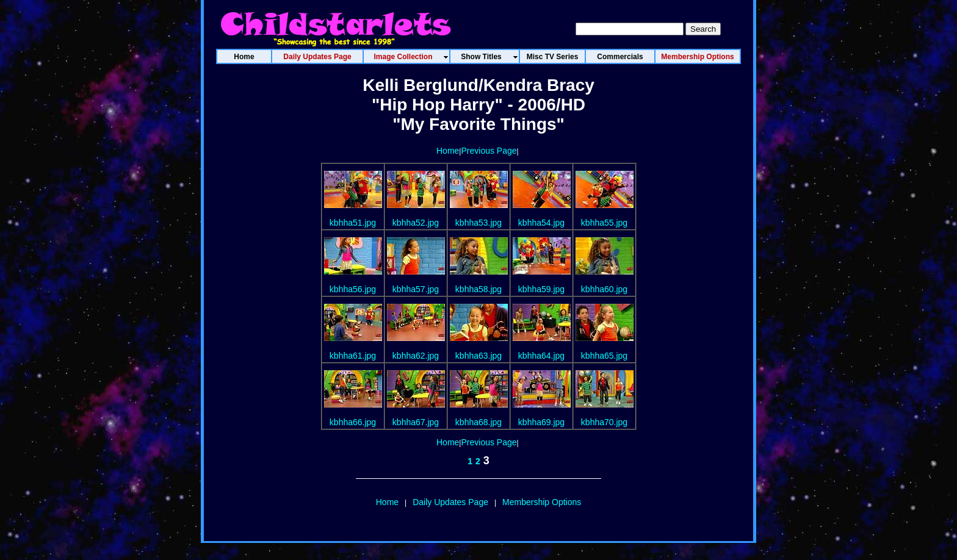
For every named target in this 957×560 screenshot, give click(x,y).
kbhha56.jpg (353, 289)
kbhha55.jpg (604, 223)
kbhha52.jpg (416, 223)
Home (448, 151)
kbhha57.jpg (416, 289)
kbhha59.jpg (541, 289)
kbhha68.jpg (478, 422)
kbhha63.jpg (478, 356)
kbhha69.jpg (541, 422)
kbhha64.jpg (541, 356)
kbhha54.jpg (541, 223)
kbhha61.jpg (353, 356)
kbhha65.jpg (604, 356)
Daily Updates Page (450, 502)
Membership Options (542, 502)
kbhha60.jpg (604, 289)
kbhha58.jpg (478, 289)
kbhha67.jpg (416, 422)
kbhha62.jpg (416, 356)
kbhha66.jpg (353, 422)
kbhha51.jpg (353, 223)
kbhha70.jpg (604, 422)
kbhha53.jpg (478, 223)
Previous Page (489, 151)
